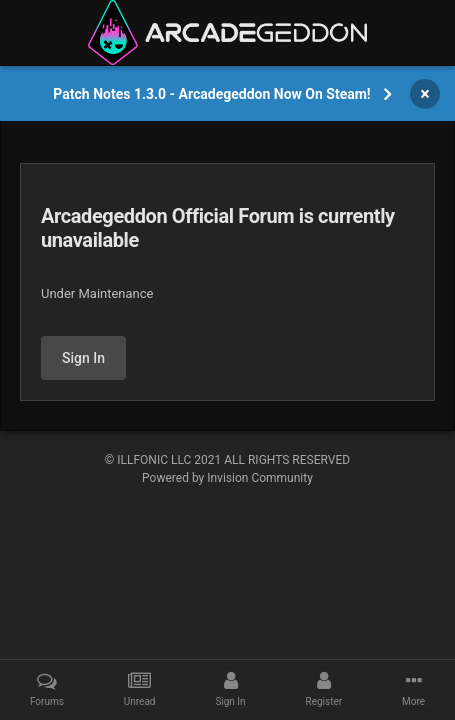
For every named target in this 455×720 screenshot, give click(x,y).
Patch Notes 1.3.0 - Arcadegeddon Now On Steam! (211, 94)
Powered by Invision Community (227, 478)
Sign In (83, 358)
